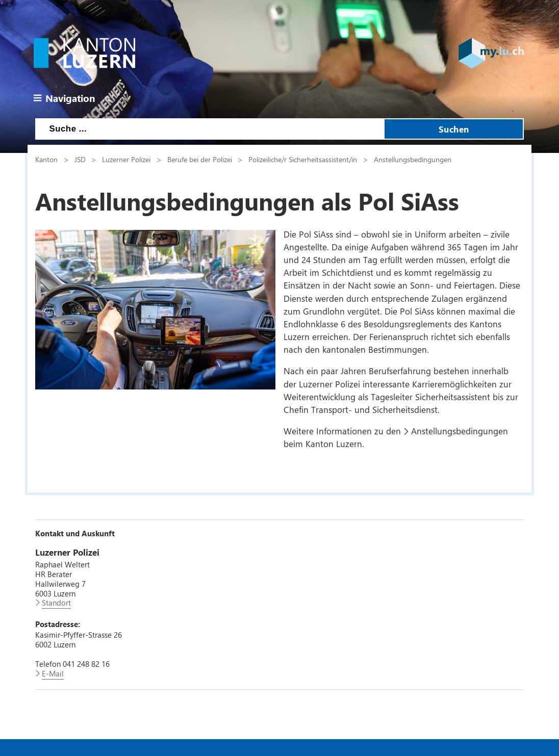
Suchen (454, 129)
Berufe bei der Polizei (200, 159)
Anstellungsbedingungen (413, 159)
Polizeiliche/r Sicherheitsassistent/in (303, 159)
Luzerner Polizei (126, 159)
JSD (80, 159)
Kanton (46, 159)
